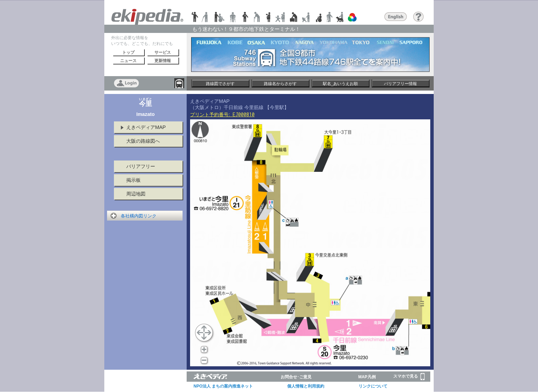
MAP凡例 (367, 377)
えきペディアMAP (146, 127)
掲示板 (133, 180)
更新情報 (163, 61)
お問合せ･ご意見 (296, 377)
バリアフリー (141, 166)
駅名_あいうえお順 (341, 84)
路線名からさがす (280, 84)
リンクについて (373, 386)
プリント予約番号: (222, 115)
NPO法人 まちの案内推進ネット (223, 386)
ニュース (128, 61)
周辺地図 (136, 194)
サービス (163, 52)
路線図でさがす (220, 84)
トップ (128, 52)
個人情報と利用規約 (306, 386)
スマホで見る (409, 377)
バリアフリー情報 (400, 84)
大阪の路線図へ (143, 141)
